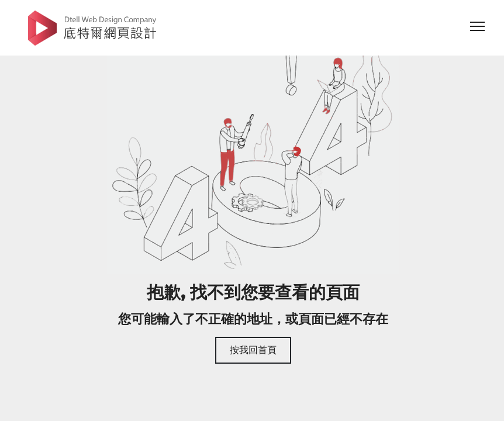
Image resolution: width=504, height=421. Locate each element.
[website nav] (478, 29)
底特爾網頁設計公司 (92, 28)
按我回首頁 (253, 350)
